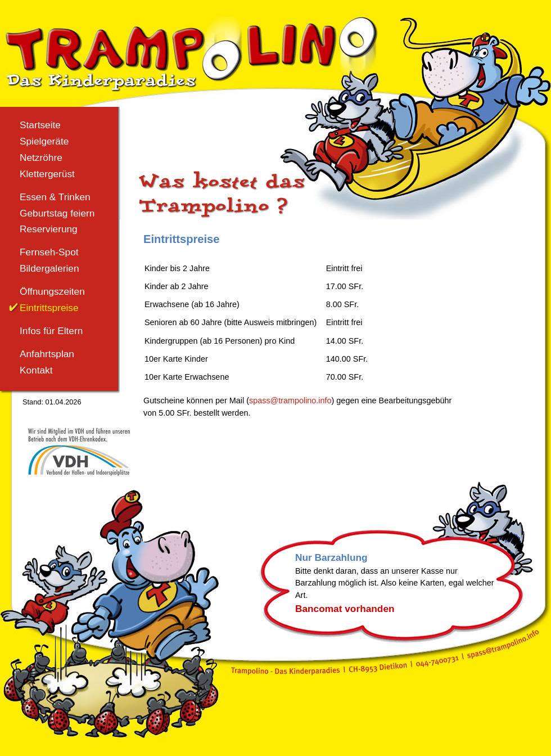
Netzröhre (41, 157)
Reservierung (49, 229)
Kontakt (36, 370)
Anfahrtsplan (47, 354)
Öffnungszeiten (52, 291)
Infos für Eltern (51, 331)
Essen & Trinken (55, 197)
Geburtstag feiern (57, 213)
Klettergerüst (47, 174)
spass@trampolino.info (290, 400)
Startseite (40, 125)
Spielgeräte (44, 141)
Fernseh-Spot (49, 252)
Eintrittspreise (49, 308)
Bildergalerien (49, 268)
